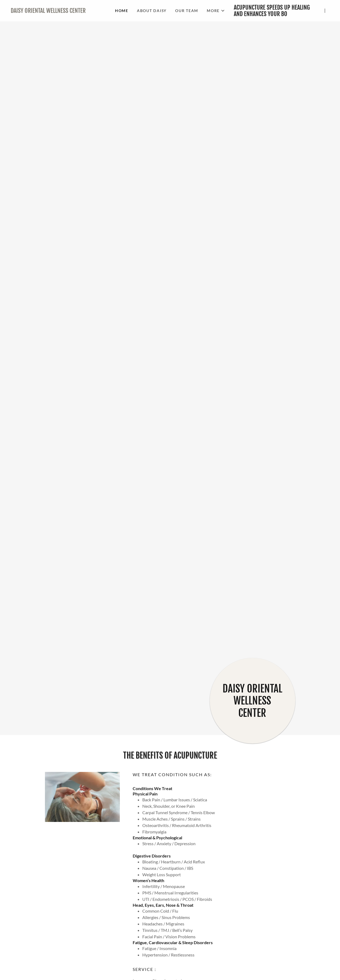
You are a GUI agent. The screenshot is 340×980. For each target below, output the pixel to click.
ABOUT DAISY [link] (152, 11)
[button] (216, 11)
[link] (58, 11)
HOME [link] (122, 11)
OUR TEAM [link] (187, 11)
